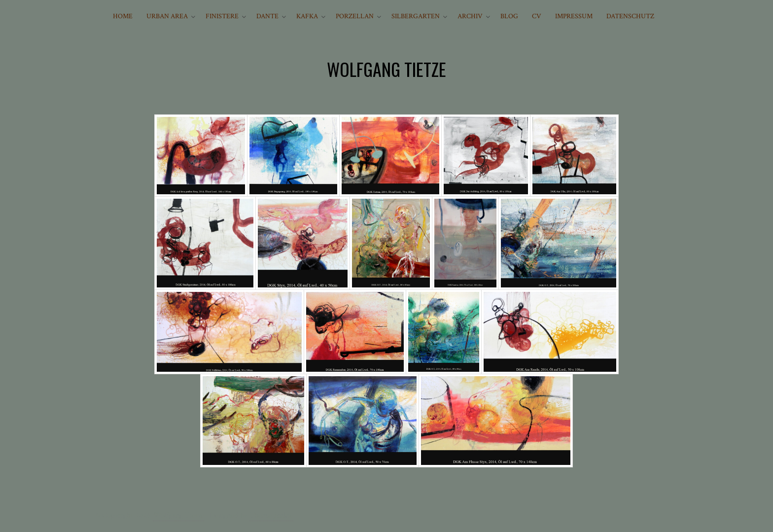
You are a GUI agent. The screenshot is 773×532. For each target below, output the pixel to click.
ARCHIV (470, 16)
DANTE (267, 16)
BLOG (509, 16)
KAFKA (307, 16)
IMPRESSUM (574, 16)
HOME (123, 16)
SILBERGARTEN (416, 16)
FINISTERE (222, 16)
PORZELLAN (355, 16)
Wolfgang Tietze (178, 515)
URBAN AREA (167, 16)
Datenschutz (630, 16)
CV (537, 16)
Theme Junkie (271, 515)
